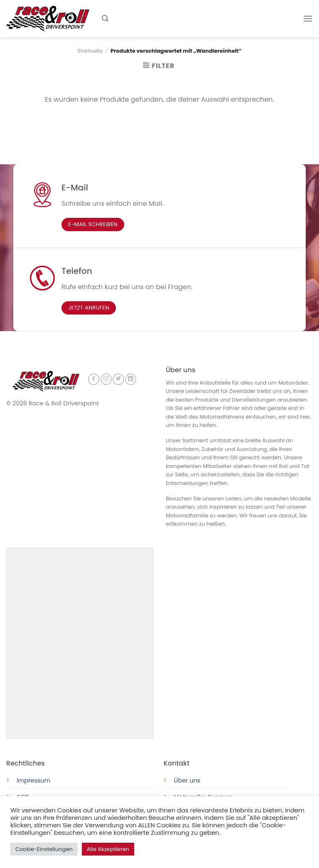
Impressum (33, 780)
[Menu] (308, 18)
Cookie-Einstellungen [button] (44, 849)
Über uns (187, 780)
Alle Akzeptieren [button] (108, 849)
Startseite (90, 51)
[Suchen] (105, 18)
